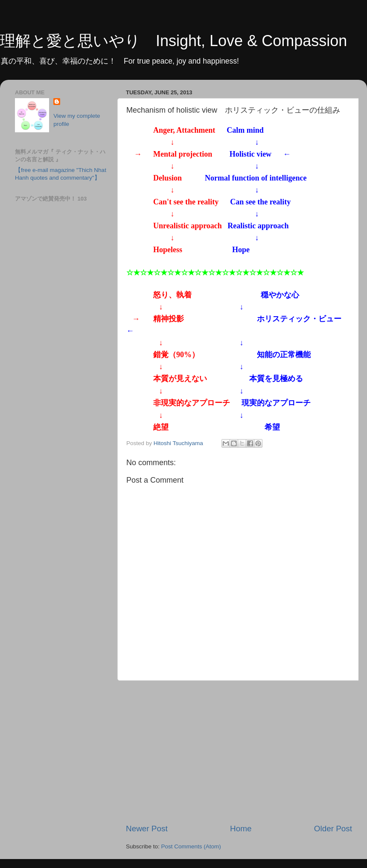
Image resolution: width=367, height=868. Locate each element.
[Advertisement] (239, 752)
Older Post (333, 829)
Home (241, 829)
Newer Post (147, 829)
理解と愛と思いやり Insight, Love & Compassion (173, 41)
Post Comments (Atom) (191, 846)
